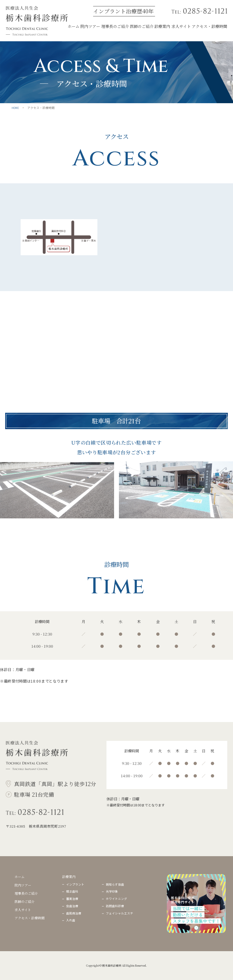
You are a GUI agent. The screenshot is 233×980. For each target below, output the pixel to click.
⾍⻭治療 (72, 906)
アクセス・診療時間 (209, 26)
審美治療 (72, 899)
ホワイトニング (116, 899)
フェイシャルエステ (120, 913)
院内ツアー (90, 26)
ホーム (74, 26)
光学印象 (112, 891)
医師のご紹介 (142, 26)
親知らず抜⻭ (115, 884)
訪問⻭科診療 (115, 906)
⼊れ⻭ (71, 920)
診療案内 (162, 26)
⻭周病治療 (74, 913)
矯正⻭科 (72, 891)
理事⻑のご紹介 (115, 26)
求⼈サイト (181, 26)
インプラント (75, 884)
